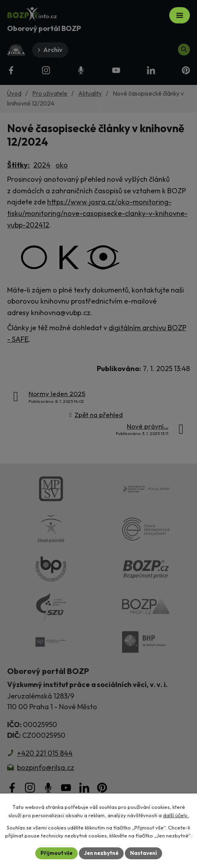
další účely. (176, 815)
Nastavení (143, 853)
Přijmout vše (56, 853)
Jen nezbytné (101, 853)
